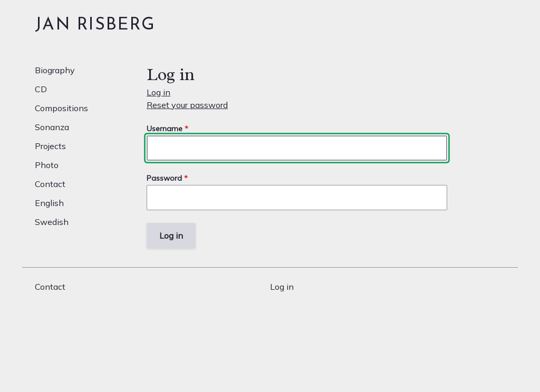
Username (165, 129)
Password (164, 178)
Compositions (61, 108)
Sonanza (52, 127)
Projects (50, 146)
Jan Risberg (95, 25)
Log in (158, 92)
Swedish (52, 222)
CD (41, 89)
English (49, 203)
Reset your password (187, 105)
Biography (55, 70)
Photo (47, 165)
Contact (50, 184)
